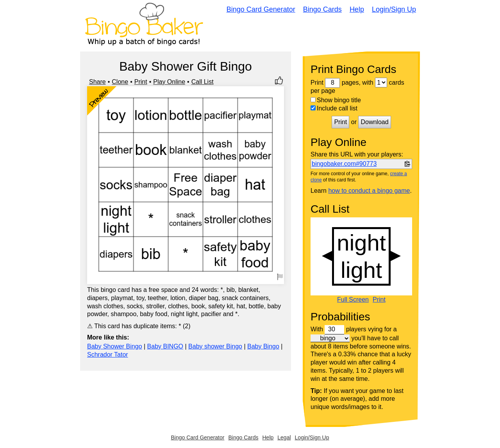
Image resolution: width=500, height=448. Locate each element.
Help (357, 9)
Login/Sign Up (394, 9)
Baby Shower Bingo (115, 346)
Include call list (334, 108)
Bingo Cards (322, 9)
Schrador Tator (108, 355)
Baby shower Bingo (215, 346)
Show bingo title (336, 100)
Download (374, 122)
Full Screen (353, 300)
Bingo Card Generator (261, 9)
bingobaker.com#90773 (344, 164)
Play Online (169, 82)
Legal (284, 437)
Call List (203, 82)
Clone (120, 82)
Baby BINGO (165, 346)
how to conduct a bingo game (369, 191)
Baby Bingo (263, 346)
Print (141, 82)
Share (97, 82)
